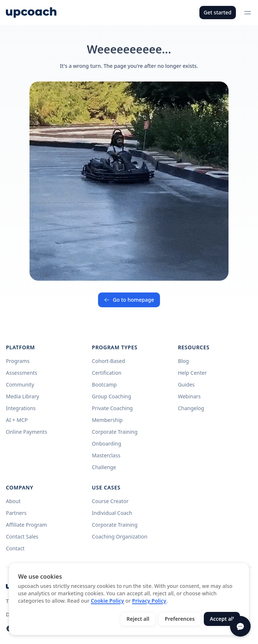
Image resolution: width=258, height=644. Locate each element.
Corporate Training (115, 432)
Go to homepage (129, 300)
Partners (16, 513)
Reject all (138, 619)
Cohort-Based (108, 361)
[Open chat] (240, 626)
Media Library (22, 396)
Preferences (180, 619)
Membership (107, 420)
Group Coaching (111, 396)
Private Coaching (112, 408)
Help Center (192, 373)
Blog (184, 361)
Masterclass (106, 455)
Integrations (21, 408)
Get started (218, 12)
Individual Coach (112, 513)
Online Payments (27, 432)
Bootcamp (104, 385)
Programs (18, 361)
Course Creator (110, 501)
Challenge (104, 467)
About (13, 501)
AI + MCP (17, 420)
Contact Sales (22, 536)
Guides (186, 385)
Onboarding (107, 444)
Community (20, 385)
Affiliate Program (26, 525)
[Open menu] (248, 13)
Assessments (22, 373)
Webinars (189, 396)
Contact (15, 548)
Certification (107, 373)
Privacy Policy (149, 601)
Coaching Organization (120, 536)
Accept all (222, 619)
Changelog (191, 408)
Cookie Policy (107, 601)
